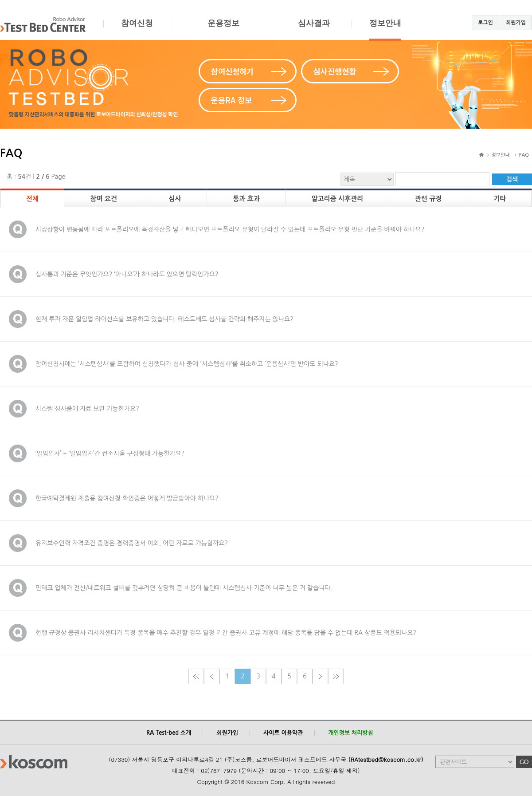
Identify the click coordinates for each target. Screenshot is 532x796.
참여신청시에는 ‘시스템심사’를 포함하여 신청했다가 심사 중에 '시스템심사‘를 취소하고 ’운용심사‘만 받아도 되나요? (187, 364)
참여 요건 (104, 199)
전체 (32, 199)
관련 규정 (428, 199)
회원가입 (516, 23)
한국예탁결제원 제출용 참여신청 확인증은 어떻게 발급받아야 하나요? (127, 498)
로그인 (485, 23)
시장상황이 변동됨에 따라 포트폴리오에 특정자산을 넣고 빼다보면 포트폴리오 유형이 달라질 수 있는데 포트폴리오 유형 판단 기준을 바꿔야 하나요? (230, 229)
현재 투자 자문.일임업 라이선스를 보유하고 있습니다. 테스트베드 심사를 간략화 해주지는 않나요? (164, 319)
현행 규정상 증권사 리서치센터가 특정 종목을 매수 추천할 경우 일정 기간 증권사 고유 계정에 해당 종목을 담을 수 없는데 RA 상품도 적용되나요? (226, 633)
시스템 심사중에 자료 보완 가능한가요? (87, 409)
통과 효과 (246, 199)
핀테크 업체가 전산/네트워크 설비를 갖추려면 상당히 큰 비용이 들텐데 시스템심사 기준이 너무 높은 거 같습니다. (184, 588)
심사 (175, 199)
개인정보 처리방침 (350, 733)
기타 (500, 199)
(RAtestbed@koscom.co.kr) (386, 759)
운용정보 (223, 30)
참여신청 (137, 30)
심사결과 (314, 30)
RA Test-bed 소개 (169, 733)
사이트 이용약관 (283, 733)
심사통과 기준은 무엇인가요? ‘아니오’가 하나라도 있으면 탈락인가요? (127, 274)
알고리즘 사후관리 (337, 199)
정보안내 (385, 30)
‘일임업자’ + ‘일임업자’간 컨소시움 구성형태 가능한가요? (110, 453)
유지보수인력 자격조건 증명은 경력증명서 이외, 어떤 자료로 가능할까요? (132, 543)
